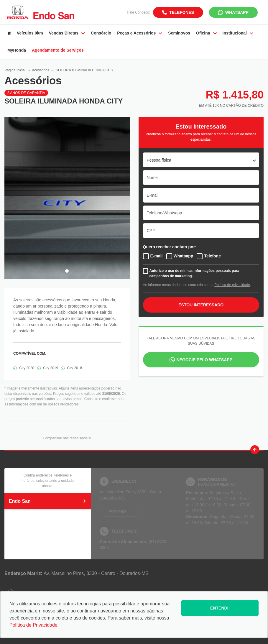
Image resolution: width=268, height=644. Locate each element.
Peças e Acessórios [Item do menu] (140, 33)
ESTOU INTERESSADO (201, 305)
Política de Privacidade (33, 625)
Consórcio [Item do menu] (101, 33)
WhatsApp (237, 12)
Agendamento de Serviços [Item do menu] (58, 50)
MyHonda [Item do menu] (17, 50)
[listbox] (201, 160)
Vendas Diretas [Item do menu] (67, 33)
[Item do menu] (9, 33)
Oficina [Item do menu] (206, 33)
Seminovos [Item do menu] (179, 33)
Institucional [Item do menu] (238, 33)
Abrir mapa (117, 511)
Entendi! (220, 608)
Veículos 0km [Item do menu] (30, 33)
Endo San (48, 501)
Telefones (182, 12)
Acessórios (41, 70)
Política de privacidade (232, 285)
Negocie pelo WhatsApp (204, 360)
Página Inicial (15, 70)
